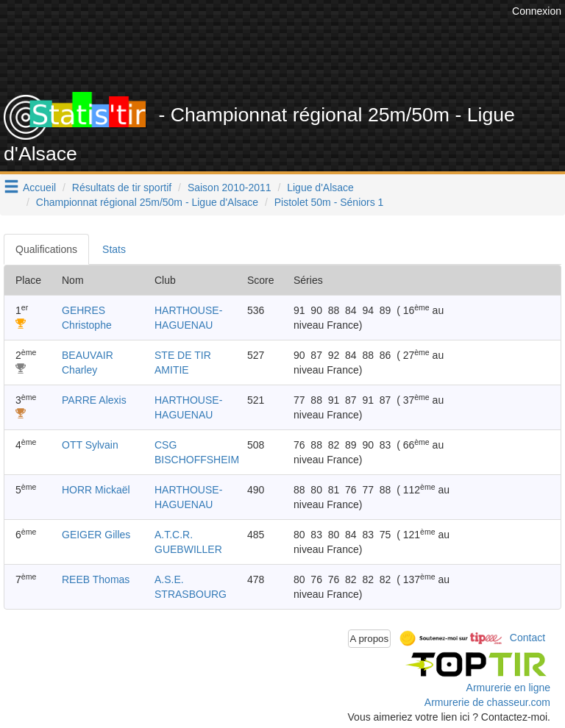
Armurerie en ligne (508, 688)
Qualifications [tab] (46, 249)
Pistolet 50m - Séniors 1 (329, 202)
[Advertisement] (294, 55)
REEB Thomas (96, 579)
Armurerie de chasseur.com (487, 702)
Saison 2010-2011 (230, 188)
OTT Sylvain (90, 445)
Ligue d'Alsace (320, 188)
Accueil (39, 188)
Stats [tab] (114, 249)
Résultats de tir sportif (122, 188)
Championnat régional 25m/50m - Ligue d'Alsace (147, 202)
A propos (370, 639)
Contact (527, 638)
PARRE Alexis (94, 400)
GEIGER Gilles (96, 535)
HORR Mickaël (96, 490)
